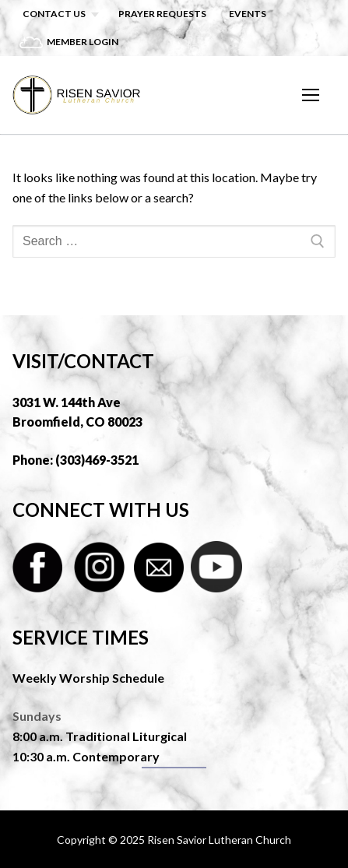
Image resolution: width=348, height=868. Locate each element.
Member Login (83, 42)
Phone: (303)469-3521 (76, 460)
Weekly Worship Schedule (88, 678)
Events (248, 14)
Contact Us (54, 14)
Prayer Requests (162, 14)
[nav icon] (311, 95)
